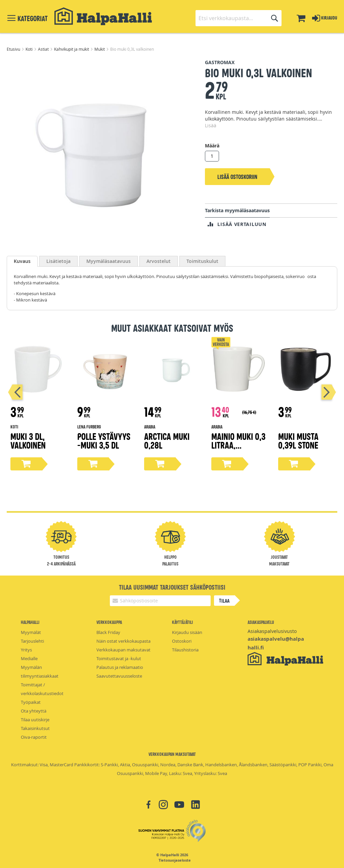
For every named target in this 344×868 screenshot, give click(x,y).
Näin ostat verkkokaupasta (123, 641)
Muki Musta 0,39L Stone (298, 440)
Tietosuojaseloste (175, 860)
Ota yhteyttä (34, 711)
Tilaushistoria (185, 650)
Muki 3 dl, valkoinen (28, 440)
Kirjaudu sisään (187, 632)
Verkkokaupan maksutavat (123, 650)
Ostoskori (182, 641)
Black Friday (108, 632)
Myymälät (31, 632)
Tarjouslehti (32, 641)
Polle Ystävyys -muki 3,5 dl (104, 440)
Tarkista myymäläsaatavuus (237, 210)
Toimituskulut (202, 261)
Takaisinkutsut (35, 728)
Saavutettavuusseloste (119, 676)
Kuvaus (22, 261)
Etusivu (14, 49)
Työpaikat (31, 702)
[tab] (22, 261)
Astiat (44, 49)
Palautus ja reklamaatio (120, 667)
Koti (30, 49)
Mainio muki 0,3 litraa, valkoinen (238, 445)
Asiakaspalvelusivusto (272, 631)
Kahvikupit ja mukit (72, 49)
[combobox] (239, 18)
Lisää (211, 125)
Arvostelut (159, 261)
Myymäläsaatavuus (109, 261)
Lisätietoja (58, 261)
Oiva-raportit (34, 737)
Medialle (29, 658)
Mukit (100, 49)
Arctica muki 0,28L (167, 440)
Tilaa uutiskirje (35, 720)
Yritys (26, 650)
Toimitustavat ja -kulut (119, 658)
